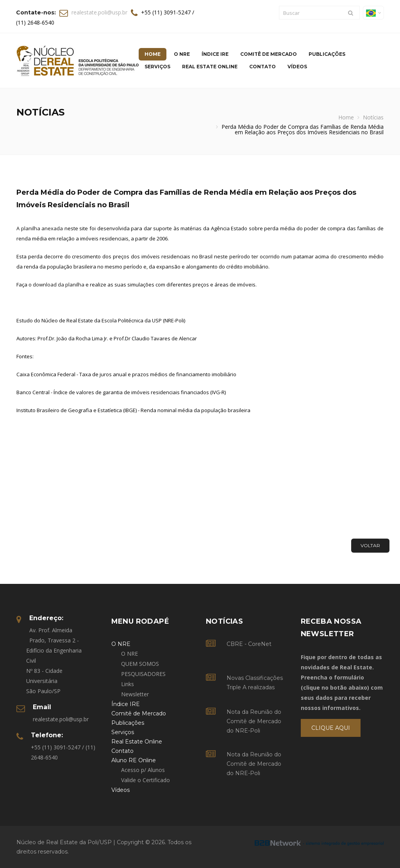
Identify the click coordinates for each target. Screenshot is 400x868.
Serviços (157, 67)
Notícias (373, 117)
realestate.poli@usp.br (99, 12)
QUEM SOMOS (140, 664)
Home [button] (153, 54)
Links (128, 684)
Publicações (327, 54)
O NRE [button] (182, 54)
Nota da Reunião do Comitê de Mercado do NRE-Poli (254, 721)
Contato (262, 67)
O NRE (129, 654)
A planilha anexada (40, 228)
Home (346, 117)
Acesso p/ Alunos (143, 770)
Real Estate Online (210, 67)
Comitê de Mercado (269, 54)
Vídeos (297, 67)
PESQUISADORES (143, 674)
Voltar (370, 545)
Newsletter (135, 694)
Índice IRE (215, 54)
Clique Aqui (331, 728)
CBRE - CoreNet (249, 644)
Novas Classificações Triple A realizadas (255, 683)
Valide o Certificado (146, 780)
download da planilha (59, 285)
